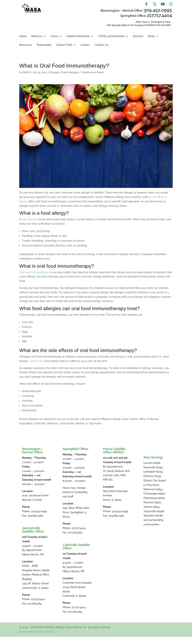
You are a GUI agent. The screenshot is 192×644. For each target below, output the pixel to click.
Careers (85, 45)
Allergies (55, 72)
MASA (27, 72)
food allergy (29, 219)
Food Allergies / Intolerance (78, 72)
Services (138, 36)
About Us (37, 36)
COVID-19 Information (111, 36)
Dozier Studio (45, 632)
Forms (55, 36)
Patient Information (78, 36)
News (151, 36)
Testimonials (44, 45)
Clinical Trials (64, 45)
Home (23, 36)
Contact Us (101, 45)
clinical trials (36, 361)
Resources (26, 45)
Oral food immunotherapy (35, 272)
